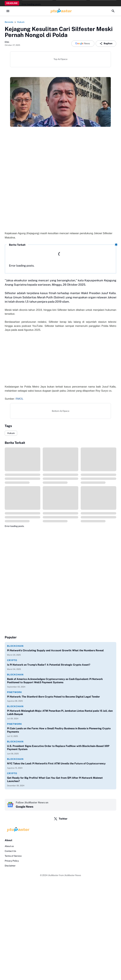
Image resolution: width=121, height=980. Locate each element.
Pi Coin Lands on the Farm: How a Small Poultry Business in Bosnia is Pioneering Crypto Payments (59, 730)
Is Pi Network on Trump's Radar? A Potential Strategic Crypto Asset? (49, 665)
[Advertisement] (60, 360)
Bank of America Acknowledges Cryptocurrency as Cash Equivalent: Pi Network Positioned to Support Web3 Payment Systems (55, 681)
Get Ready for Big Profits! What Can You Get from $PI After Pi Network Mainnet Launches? (55, 779)
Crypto (12, 660)
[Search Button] (113, 11)
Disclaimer (10, 866)
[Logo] (60, 830)
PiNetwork (15, 692)
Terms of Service (13, 856)
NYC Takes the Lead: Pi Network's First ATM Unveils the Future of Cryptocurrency (56, 764)
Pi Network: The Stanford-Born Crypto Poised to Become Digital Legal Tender (53, 697)
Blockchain (15, 646)
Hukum (11, 433)
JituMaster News (73, 875)
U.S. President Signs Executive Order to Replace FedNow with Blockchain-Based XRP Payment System (58, 748)
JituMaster (53, 875)
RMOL (19, 399)
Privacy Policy (12, 861)
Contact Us (10, 851)
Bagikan (106, 44)
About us (9, 846)
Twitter (61, 819)
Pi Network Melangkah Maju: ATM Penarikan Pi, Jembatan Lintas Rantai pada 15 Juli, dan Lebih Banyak (60, 712)
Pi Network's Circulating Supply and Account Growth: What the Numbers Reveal (55, 650)
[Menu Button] (8, 11)
